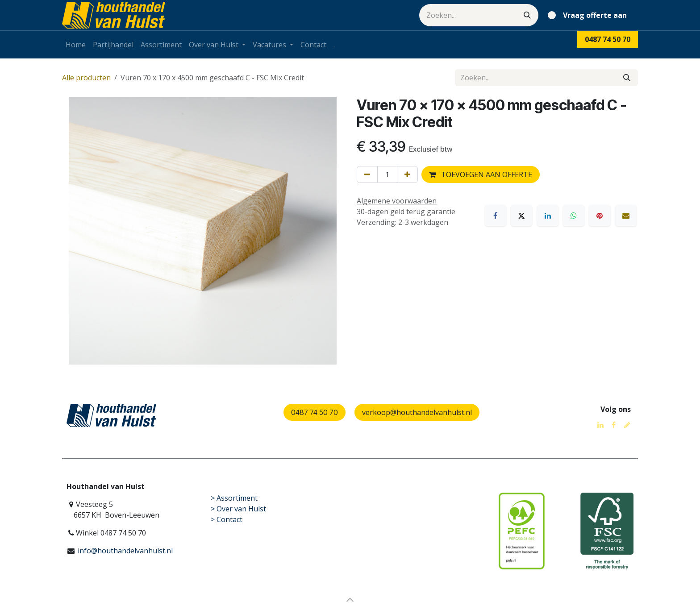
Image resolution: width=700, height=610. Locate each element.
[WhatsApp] (574, 216)
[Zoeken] (527, 15)
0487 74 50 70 (315, 412)
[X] (521, 216)
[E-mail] (626, 216)
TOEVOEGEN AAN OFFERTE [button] (481, 174)
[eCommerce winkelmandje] (589, 15)
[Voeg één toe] (407, 174)
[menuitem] (76, 45)
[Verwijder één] (367, 174)
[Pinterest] (600, 216)
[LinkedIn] (548, 216)
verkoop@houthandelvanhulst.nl (417, 412)
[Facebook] (496, 216)
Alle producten (86, 78)
